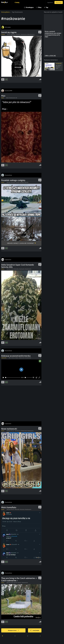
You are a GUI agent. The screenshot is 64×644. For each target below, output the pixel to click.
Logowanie (50, 2)
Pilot (3, 96)
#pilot (8, 98)
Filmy (40, 7)
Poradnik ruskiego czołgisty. (13, 180)
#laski (12, 269)
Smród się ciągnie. (9, 32)
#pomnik (26, 182)
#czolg (18, 182)
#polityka (13, 34)
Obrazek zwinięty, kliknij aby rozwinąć (20, 243)
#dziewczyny (18, 431)
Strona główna (5, 12)
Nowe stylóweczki (9, 429)
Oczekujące (30, 7)
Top (47, 7)
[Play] (3, 378)
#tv (16, 98)
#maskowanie (24, 34)
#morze (16, 583)
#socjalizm (18, 34)
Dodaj (17, 2)
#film (10, 358)
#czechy (20, 583)
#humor (9, 34)
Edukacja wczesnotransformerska (16, 356)
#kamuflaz (17, 269)
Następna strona (13, 630)
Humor (3, 182)
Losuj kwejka (35, 630)
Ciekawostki (4, 358)
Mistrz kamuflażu (9, 507)
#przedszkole (28, 358)
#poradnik (13, 182)
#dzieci (17, 358)
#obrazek (9, 182)
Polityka (3, 34)
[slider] (13, 378)
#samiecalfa (22, 269)
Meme (3, 98)
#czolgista (22, 182)
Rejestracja (59, 2)
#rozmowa (22, 509)
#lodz (12, 583)
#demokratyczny (31, 34)
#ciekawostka (22, 358)
